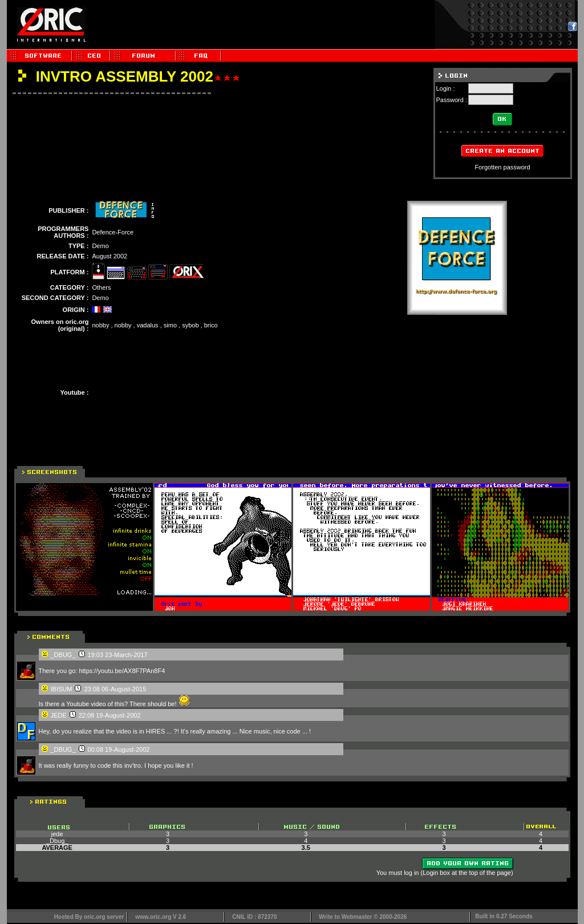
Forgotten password (502, 167)
